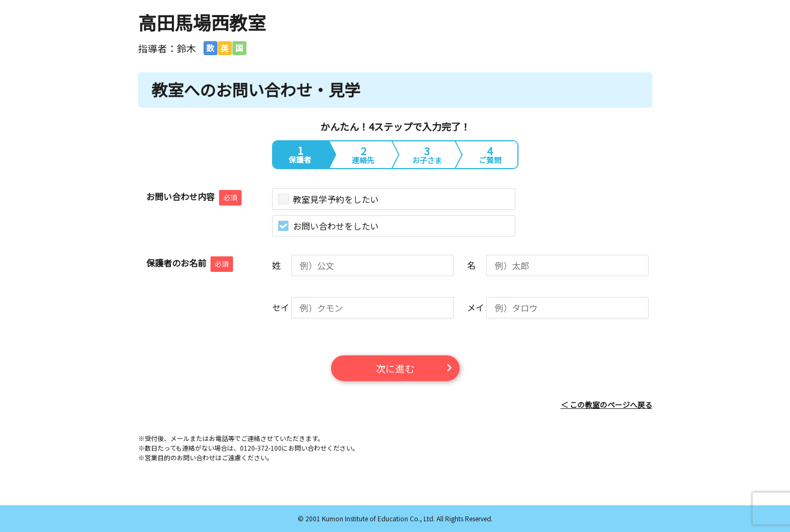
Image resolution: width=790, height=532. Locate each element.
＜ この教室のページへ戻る (607, 405)
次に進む (395, 368)
